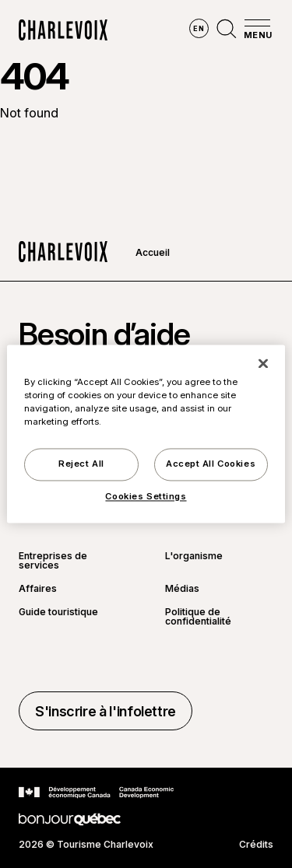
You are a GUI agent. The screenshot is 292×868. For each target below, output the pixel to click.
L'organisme (194, 556)
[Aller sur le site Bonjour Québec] (70, 819)
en (199, 28)
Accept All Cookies (211, 464)
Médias (182, 589)
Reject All (81, 464)
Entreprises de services (53, 561)
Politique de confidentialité (198, 617)
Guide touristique (58, 612)
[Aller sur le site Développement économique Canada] (96, 793)
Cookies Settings (146, 497)
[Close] (263, 363)
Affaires (38, 589)
